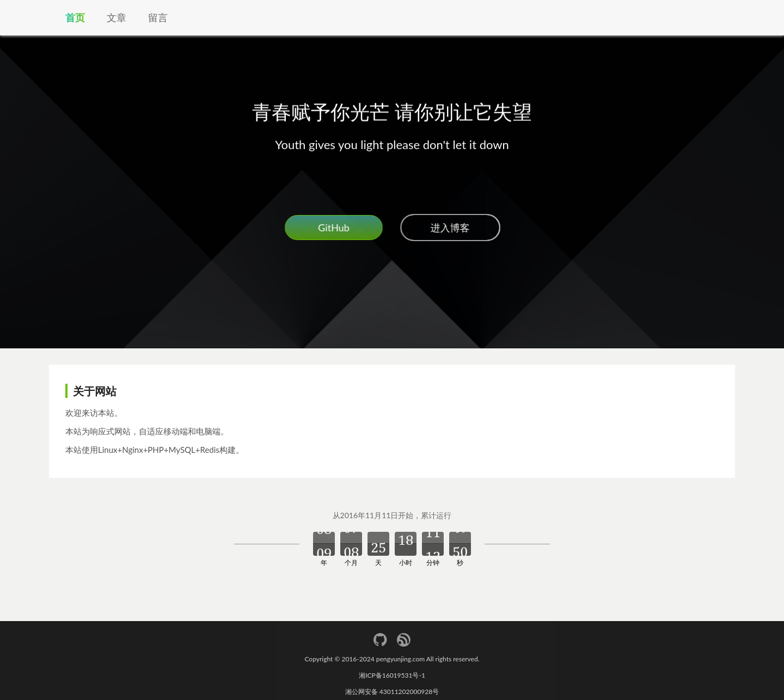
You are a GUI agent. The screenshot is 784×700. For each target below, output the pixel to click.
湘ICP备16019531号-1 (392, 675)
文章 (117, 17)
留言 (158, 17)
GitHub (333, 228)
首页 (75, 17)
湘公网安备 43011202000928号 (392, 692)
